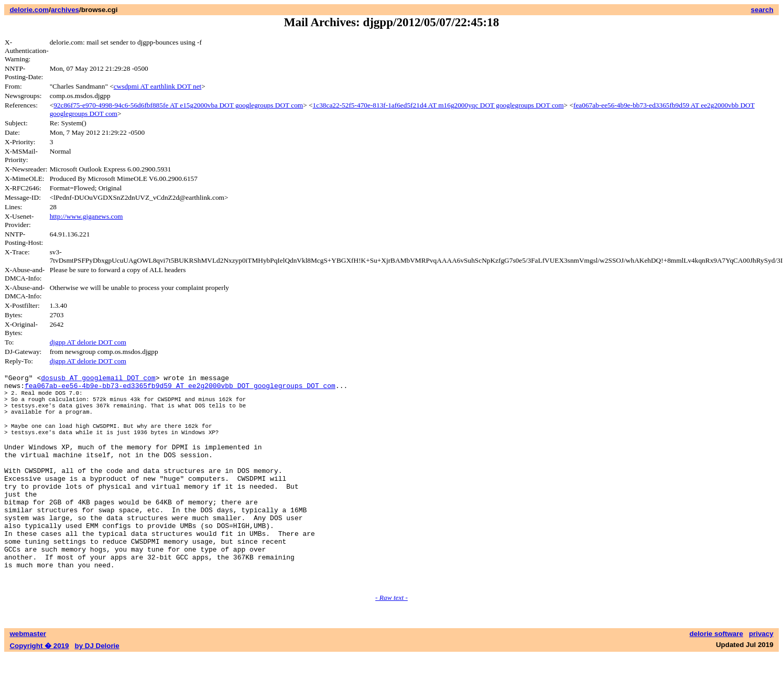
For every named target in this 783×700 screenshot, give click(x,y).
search (762, 10)
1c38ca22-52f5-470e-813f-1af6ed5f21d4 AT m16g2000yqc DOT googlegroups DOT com (438, 105)
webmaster (28, 678)
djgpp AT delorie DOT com (88, 342)
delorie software (716, 678)
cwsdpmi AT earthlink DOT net (158, 86)
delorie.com (29, 10)
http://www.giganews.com (86, 216)
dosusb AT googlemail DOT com (98, 379)
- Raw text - (391, 642)
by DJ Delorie (97, 690)
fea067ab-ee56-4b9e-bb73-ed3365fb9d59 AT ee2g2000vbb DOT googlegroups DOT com (180, 389)
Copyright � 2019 (39, 690)
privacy (761, 678)
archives (65, 10)
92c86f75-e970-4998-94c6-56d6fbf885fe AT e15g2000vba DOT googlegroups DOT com (178, 105)
